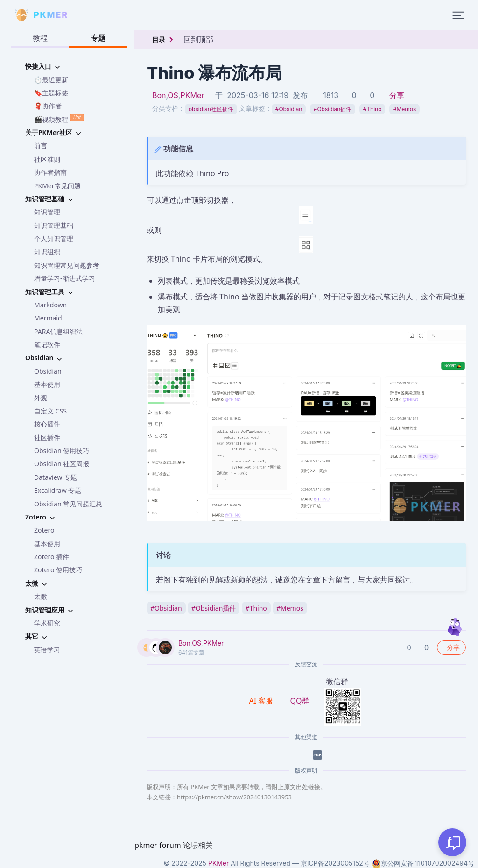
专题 (98, 38)
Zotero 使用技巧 (58, 570)
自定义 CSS (50, 411)
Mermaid (48, 318)
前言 (41, 146)
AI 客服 (262, 701)
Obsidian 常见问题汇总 (68, 504)
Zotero (44, 530)
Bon (159, 95)
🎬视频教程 (59, 118)
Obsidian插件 (333, 109)
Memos (405, 109)
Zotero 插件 (52, 557)
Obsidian (48, 371)
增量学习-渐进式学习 (65, 278)
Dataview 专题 (56, 477)
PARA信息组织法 (58, 331)
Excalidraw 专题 (58, 490)
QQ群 (299, 701)
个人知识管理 (54, 238)
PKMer (192, 95)
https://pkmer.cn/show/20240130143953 (234, 797)
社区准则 (47, 159)
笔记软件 (47, 345)
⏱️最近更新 (51, 80)
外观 (41, 398)
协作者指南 (50, 172)
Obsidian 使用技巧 (62, 451)
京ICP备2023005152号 (335, 863)
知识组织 (47, 252)
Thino (373, 109)
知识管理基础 (54, 225)
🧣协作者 (48, 106)
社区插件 (47, 438)
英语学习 (47, 650)
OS (173, 95)
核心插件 (47, 424)
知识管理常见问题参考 (67, 265)
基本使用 (47, 384)
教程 (40, 38)
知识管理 (47, 212)
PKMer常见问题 (57, 186)
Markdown (50, 305)
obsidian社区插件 (211, 109)
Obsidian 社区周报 (62, 464)
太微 (41, 596)
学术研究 (47, 623)
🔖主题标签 (51, 93)
